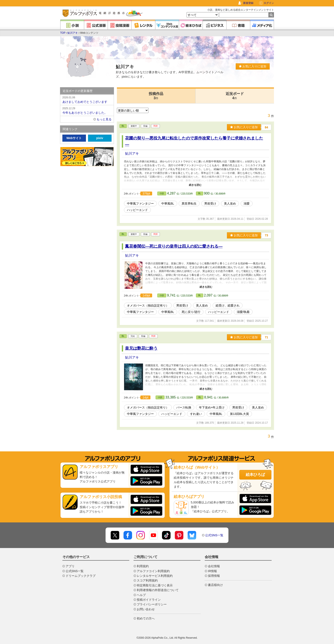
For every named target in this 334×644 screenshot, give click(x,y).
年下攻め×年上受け (212, 407)
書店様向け (215, 585)
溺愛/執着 (243, 312)
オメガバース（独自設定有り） (148, 305)
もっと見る (104, 119)
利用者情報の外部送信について (158, 590)
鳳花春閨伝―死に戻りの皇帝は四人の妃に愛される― (174, 246)
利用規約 (143, 566)
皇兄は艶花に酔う (141, 348)
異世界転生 (189, 204)
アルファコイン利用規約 (153, 571)
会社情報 (214, 566)
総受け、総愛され (228, 305)
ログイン (269, 3)
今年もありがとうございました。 (87, 110)
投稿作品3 (156, 96)
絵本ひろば (255, 475)
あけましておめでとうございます (87, 99)
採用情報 (214, 576)
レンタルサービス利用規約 (155, 576)
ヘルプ (141, 595)
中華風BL (168, 204)
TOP (63, 33)
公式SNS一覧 (214, 535)
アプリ (70, 566)
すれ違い (196, 414)
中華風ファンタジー (140, 204)
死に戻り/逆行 (191, 312)
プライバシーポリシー (152, 604)
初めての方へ (146, 618)
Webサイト (74, 138)
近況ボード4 (235, 96)
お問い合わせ (146, 609)
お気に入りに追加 (253, 66)
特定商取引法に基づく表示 (155, 585)
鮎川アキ (73, 33)
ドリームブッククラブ (81, 576)
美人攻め (230, 204)
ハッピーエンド (137, 210)
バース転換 (184, 407)
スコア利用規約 (147, 580)
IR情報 (212, 571)
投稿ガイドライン (149, 600)
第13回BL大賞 (239, 414)
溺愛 (247, 204)
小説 (162, 193)
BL (123, 126)
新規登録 (248, 3)
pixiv (100, 138)
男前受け (210, 204)
